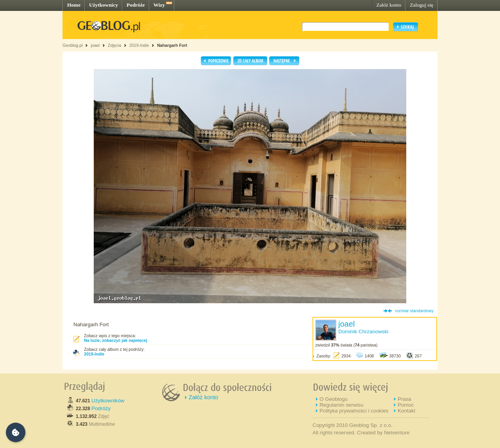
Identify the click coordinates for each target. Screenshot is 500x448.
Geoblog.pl (73, 45)
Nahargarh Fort (172, 45)
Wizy (159, 5)
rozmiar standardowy (414, 311)
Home (74, 5)
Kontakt (406, 411)
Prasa (404, 399)
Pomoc (406, 405)
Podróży (101, 408)
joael (95, 45)
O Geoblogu (334, 399)
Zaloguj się (421, 5)
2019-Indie (139, 45)
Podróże (136, 5)
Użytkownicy (104, 5)
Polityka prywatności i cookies (354, 411)
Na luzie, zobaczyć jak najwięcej (116, 340)
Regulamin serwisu (342, 405)
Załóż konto (389, 5)
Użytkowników (108, 401)
